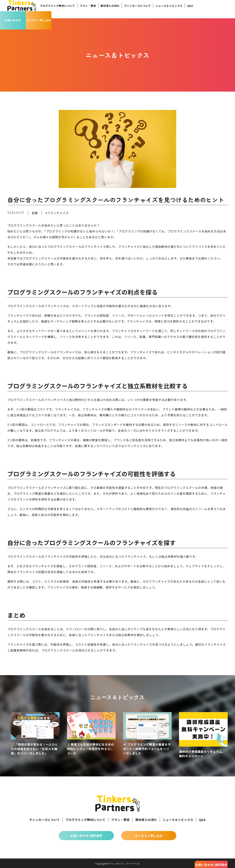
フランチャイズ (58, 213)
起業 (35, 213)
